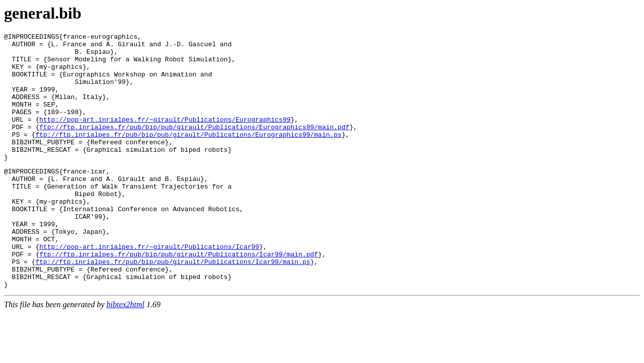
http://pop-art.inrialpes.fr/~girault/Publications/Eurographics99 (165, 137)
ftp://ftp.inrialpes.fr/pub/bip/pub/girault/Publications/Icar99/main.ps (173, 307)
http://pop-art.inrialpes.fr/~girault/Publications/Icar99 (149, 289)
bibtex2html (126, 354)
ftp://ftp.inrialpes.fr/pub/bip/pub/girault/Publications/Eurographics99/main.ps (188, 155)
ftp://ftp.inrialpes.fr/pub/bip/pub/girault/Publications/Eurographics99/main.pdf (194, 146)
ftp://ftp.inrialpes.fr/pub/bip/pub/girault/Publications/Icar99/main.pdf (179, 298)
